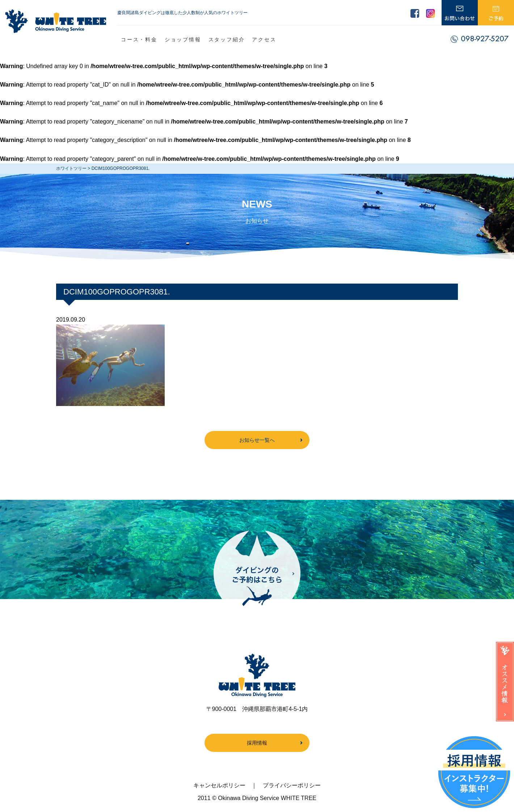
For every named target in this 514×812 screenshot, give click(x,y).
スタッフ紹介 (227, 39)
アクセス (264, 39)
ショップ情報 (183, 39)
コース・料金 (139, 39)
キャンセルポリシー (219, 785)
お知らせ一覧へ (257, 440)
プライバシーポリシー (292, 785)
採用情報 (257, 743)
